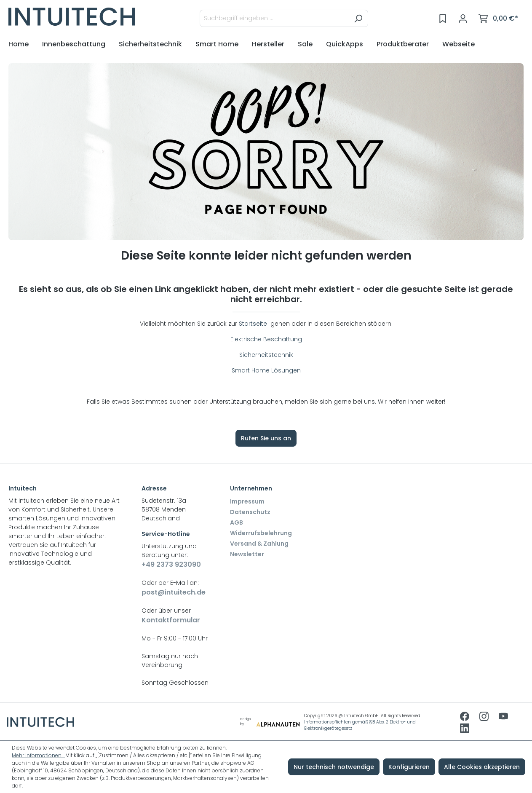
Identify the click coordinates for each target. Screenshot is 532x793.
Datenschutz (250, 512)
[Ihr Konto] (463, 19)
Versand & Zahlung (259, 544)
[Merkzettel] (443, 19)
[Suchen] (358, 18)
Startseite (254, 324)
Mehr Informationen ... (39, 755)
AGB (237, 522)
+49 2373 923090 (171, 564)
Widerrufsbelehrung (261, 533)
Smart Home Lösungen (266, 370)
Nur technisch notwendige (334, 767)
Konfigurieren (409, 767)
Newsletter (247, 554)
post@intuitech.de (174, 592)
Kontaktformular (171, 620)
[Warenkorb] (498, 19)
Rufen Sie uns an (266, 438)
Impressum (247, 501)
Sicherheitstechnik (266, 355)
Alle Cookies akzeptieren (482, 767)
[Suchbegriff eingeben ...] (274, 18)
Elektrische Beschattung (266, 339)
